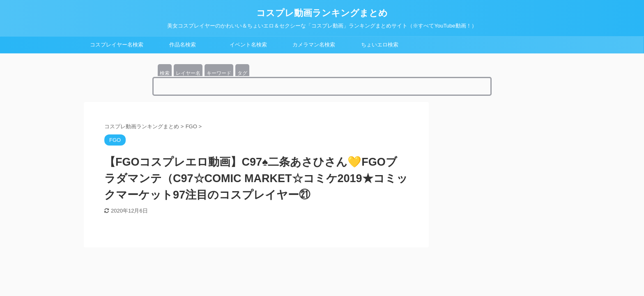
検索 (165, 73)
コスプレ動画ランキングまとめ (322, 13)
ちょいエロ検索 (380, 45)
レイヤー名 (188, 73)
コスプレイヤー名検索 (117, 45)
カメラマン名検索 (314, 45)
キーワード (219, 73)
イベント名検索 (248, 45)
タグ (242, 73)
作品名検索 (183, 45)
